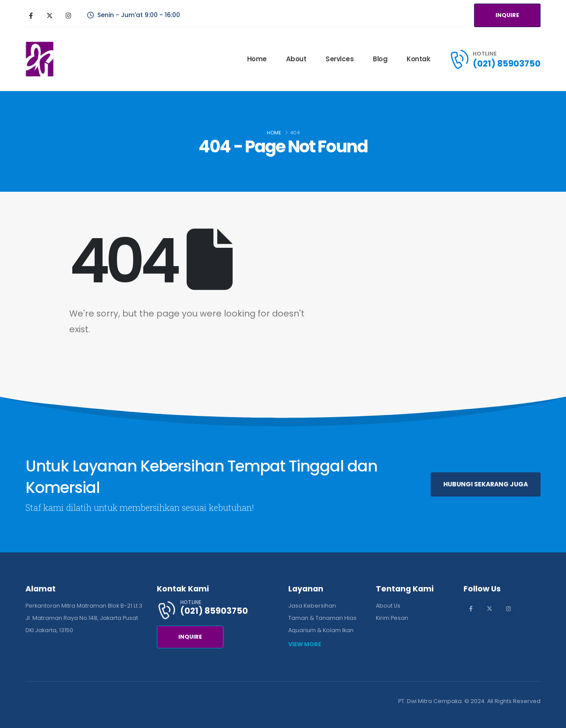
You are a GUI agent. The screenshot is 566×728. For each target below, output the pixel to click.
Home (257, 59)
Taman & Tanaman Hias (322, 618)
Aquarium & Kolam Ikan (321, 630)
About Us (388, 606)
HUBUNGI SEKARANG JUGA (486, 484)
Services (340, 59)
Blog (380, 59)
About (296, 59)
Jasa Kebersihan (312, 606)
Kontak (418, 59)
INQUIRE (507, 15)
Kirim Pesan (392, 618)
